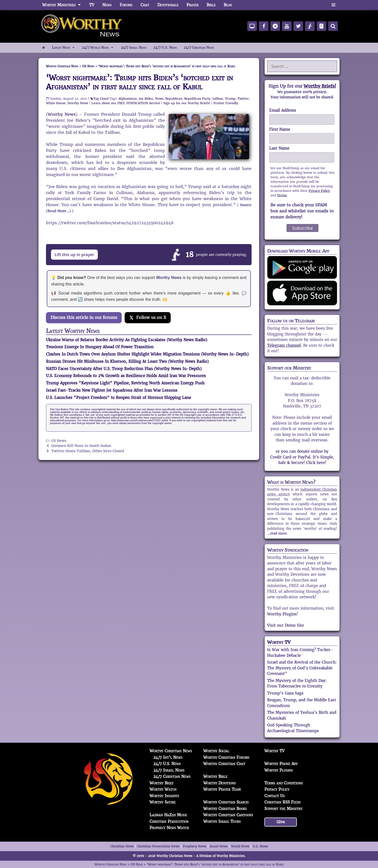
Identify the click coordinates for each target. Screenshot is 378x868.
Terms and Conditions (284, 783)
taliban (218, 99)
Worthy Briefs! (320, 86)
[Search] (333, 26)
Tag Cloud (101, 99)
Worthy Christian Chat (224, 764)
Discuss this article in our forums (84, 317)
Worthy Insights (164, 796)
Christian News (122, 846)
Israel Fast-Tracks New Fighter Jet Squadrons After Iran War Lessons (112, 390)
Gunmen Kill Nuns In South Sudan (81, 446)
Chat (145, 5)
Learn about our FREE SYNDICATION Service (126, 103)
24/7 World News (100, 48)
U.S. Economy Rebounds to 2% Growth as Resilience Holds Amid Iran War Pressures (126, 376)
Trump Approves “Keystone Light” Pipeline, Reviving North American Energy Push (125, 383)
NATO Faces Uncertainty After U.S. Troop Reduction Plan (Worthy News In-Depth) (124, 369)
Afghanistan (128, 99)
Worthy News (78, 103)
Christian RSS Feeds (282, 802)
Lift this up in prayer (74, 255)
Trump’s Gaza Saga (285, 693)
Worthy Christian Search (226, 802)
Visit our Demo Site (286, 625)
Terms (282, 195)
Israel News (219, 846)
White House (56, 103)
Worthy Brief (162, 783)
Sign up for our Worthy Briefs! (187, 103)
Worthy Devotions (220, 783)
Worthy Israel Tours (222, 821)
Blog (228, 5)
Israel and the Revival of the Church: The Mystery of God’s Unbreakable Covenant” (302, 668)
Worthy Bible (215, 776)
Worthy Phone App (281, 764)
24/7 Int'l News (168, 757)
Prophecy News (195, 846)
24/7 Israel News (134, 48)
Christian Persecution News (158, 846)
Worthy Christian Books (225, 809)
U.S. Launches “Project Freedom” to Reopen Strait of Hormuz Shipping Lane (119, 398)
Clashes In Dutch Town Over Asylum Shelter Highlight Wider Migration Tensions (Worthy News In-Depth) (147, 354)
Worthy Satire (163, 802)
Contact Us (275, 796)
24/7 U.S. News (165, 48)
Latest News (65, 48)
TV (92, 5)
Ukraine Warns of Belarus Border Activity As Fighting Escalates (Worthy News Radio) (127, 340)
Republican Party (197, 99)
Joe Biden (146, 99)
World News (240, 846)
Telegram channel (284, 345)
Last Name (279, 148)
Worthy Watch (163, 789)
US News (59, 441)
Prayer (193, 5)
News (107, 5)
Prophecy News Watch (169, 828)
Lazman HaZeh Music (168, 815)
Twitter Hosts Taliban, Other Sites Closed (88, 451)
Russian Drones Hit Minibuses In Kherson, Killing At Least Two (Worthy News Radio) (127, 361)
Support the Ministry (283, 809)
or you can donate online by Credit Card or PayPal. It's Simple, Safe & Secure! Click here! (302, 457)
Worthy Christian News (171, 751)
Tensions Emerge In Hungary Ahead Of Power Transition (100, 347)
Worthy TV (279, 642)
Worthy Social (216, 751)
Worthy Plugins (282, 614)
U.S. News (260, 846)
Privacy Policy (319, 191)
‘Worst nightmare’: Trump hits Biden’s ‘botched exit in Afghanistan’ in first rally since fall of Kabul (139, 82)
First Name (280, 129)
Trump (230, 99)
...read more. (277, 533)
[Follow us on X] (148, 318)
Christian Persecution (169, 821)
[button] (333, 5)
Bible (211, 5)
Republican (174, 99)
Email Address (283, 110)
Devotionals (168, 5)
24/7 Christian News (199, 48)
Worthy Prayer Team (222, 789)
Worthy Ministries (64, 5)
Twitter (243, 99)
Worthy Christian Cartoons (228, 815)
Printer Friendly (226, 103)
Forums (126, 5)
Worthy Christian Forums (226, 757)
